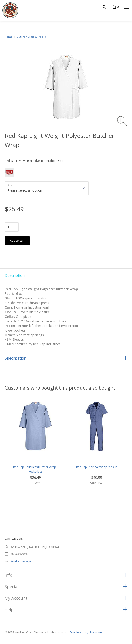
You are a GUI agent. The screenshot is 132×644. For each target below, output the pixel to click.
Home (9, 37)
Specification (16, 358)
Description (15, 275)
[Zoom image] (122, 121)
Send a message (21, 561)
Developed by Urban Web (87, 632)
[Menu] (127, 7)
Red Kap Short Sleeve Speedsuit (97, 467)
